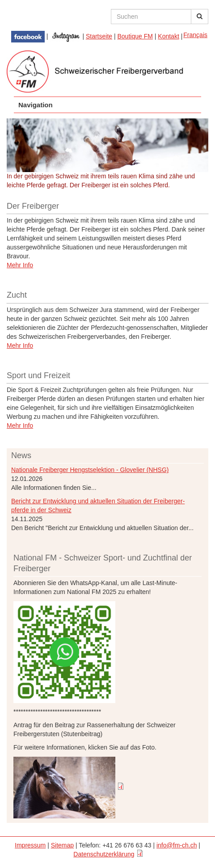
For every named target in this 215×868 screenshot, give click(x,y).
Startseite (99, 36)
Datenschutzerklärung (104, 854)
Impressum (30, 845)
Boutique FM (135, 36)
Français (195, 35)
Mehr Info (20, 265)
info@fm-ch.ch (177, 845)
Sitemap (62, 845)
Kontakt (168, 36)
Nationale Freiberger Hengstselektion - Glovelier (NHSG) (90, 470)
